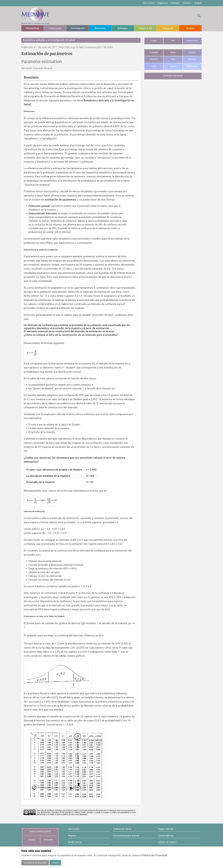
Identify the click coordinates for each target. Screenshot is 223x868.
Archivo (190, 28)
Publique (175, 3)
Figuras (173, 66)
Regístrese (163, 3)
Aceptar (55, 863)
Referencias (192, 66)
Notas (173, 52)
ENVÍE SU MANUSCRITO (40, 832)
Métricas (192, 59)
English (198, 3)
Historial (154, 59)
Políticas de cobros (122, 829)
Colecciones (55, 28)
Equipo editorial (166, 829)
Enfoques (123, 28)
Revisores (48, 840)
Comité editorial (166, 836)
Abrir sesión (149, 3)
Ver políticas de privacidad (35, 863)
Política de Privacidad (154, 855)
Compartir (154, 52)
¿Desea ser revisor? (167, 842)
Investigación (78, 28)
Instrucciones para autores (126, 836)
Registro (72, 836)
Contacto (187, 3)
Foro (173, 59)
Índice (154, 66)
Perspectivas (33, 28)
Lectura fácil (192, 41)
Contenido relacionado (173, 76)
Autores (192, 52)
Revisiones (100, 28)
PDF (173, 41)
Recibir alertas (75, 842)
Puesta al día (145, 28)
